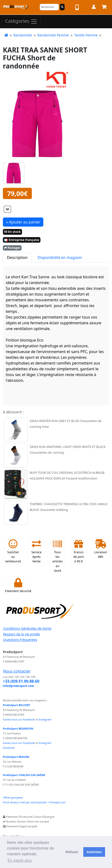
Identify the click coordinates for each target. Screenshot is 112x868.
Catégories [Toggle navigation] (21, 21)
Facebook (9, 748)
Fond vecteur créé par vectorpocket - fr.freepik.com (34, 802)
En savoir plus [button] (20, 860)
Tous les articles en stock (58, 556)
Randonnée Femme (53, 35)
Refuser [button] (72, 852)
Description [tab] (17, 257)
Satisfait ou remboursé (13, 551)
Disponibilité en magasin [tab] (60, 257)
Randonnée (23, 35)
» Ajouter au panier (23, 222)
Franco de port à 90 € (78, 551)
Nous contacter (17, 671)
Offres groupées (13, 797)
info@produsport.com (18, 686)
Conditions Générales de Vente (27, 628)
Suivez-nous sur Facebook (19, 719)
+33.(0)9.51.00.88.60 (21, 681)
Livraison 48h (101, 549)
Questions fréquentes (20, 640)
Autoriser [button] (94, 852)
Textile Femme (86, 35)
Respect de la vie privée (22, 634)
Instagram (45, 719)
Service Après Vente (36, 551)
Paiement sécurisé (18, 586)
